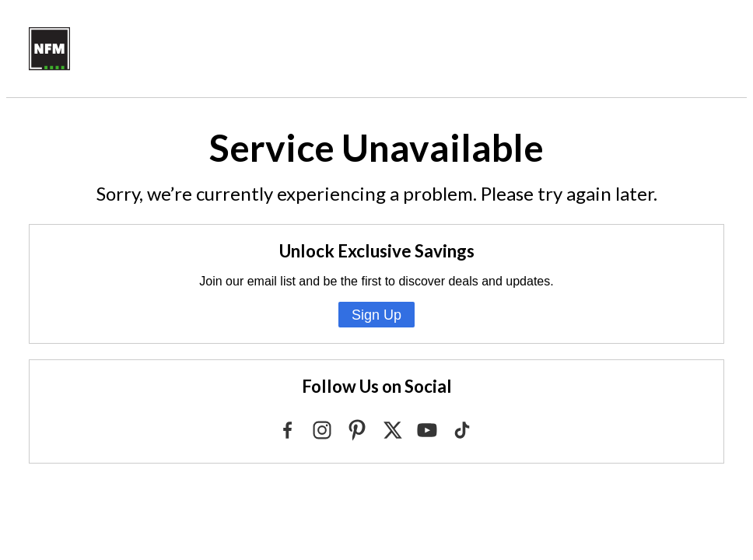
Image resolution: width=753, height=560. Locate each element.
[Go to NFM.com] (50, 66)
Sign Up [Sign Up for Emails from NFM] (376, 315)
